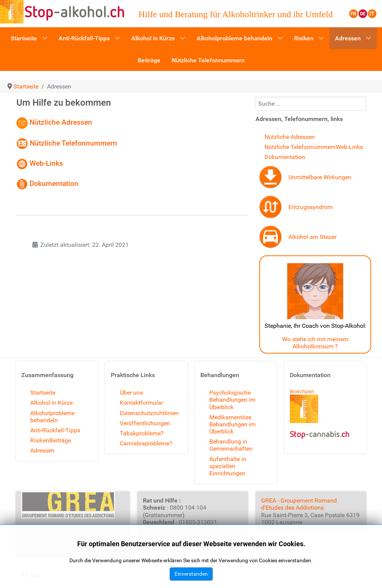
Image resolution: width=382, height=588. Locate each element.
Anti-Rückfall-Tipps (55, 430)
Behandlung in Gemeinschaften (231, 445)
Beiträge (60, 440)
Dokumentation (54, 183)
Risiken (40, 440)
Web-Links (41, 163)
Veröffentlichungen (145, 423)
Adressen (42, 450)
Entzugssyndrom (311, 207)
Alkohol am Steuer (312, 237)
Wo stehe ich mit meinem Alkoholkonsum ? (315, 343)
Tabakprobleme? (142, 433)
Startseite (43, 393)
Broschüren (302, 391)
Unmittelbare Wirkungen (320, 177)
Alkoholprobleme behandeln (52, 417)
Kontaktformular (141, 403)
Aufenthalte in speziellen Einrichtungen (228, 466)
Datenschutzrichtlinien (149, 413)
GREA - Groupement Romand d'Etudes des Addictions (299, 504)
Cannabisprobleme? (146, 443)
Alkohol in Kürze (51, 403)
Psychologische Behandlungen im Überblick (232, 400)
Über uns (131, 393)
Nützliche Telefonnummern (74, 143)
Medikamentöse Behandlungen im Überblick (232, 424)
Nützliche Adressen (61, 123)
